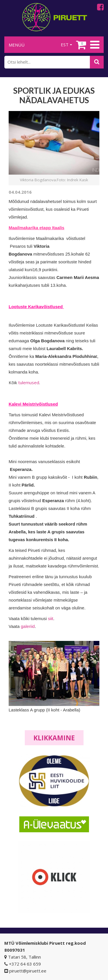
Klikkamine (54, 738)
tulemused (29, 382)
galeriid (28, 626)
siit (50, 618)
